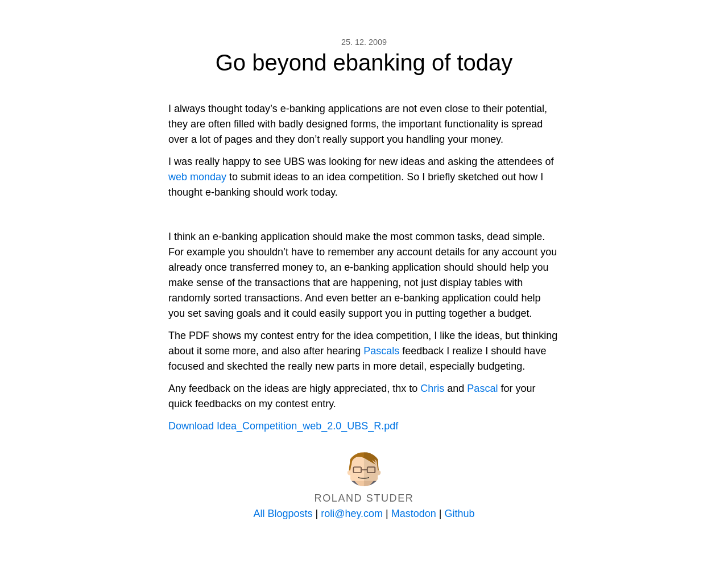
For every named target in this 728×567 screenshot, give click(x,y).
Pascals (381, 351)
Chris (432, 388)
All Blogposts (283, 514)
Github (460, 514)
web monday (197, 177)
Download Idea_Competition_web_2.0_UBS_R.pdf (283, 426)
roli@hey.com (352, 514)
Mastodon (414, 514)
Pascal (482, 388)
